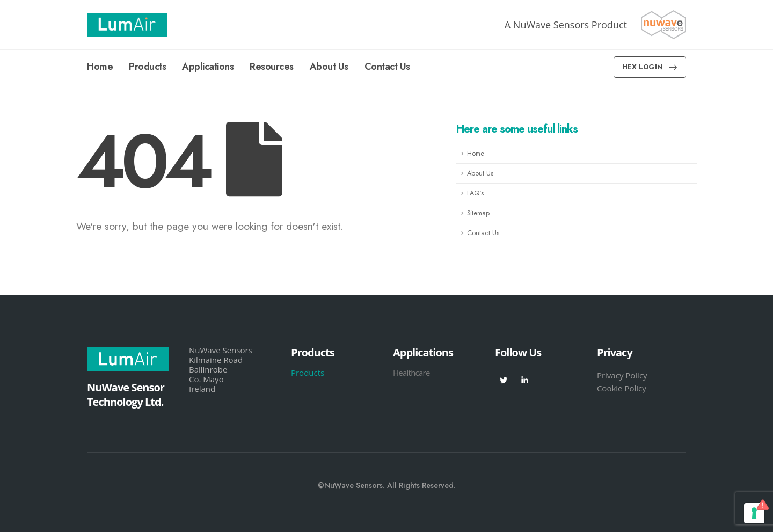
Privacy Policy (622, 375)
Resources (272, 67)
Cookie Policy (622, 388)
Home (100, 67)
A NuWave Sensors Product (566, 25)
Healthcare (411, 373)
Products (147, 67)
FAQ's (475, 193)
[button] (650, 67)
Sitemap (478, 213)
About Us (329, 67)
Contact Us (387, 67)
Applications (208, 67)
